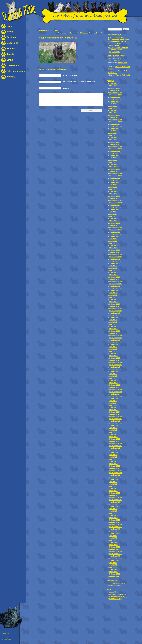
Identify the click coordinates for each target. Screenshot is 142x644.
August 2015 (114, 372)
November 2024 (116, 122)
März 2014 (113, 410)
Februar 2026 (115, 88)
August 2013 (114, 426)
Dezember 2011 (116, 471)
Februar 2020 (115, 250)
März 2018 (113, 302)
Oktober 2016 (115, 340)
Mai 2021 (113, 216)
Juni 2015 (113, 376)
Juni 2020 (113, 241)
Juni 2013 (113, 430)
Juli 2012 (113, 455)
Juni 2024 (113, 133)
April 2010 (113, 515)
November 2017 (116, 311)
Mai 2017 (113, 324)
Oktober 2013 (115, 421)
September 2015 (116, 369)
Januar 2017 (114, 333)
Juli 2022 (113, 185)
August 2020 (114, 237)
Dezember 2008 (116, 551)
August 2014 (114, 399)
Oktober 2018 (115, 286)
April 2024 (113, 138)
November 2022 (116, 176)
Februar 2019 (115, 277)
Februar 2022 (115, 196)
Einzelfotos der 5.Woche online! (118, 59)
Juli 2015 (113, 374)
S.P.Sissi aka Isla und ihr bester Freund (119, 44)
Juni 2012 (113, 457)
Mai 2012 (113, 459)
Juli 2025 (113, 104)
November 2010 (116, 500)
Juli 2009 (113, 536)
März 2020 (113, 248)
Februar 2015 (115, 385)
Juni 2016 (113, 349)
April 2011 (113, 488)
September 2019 (116, 261)
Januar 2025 (114, 117)
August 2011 (114, 480)
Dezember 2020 (116, 228)
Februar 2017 (115, 331)
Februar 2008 (115, 574)
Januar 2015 (114, 387)
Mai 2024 (113, 135)
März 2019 (113, 275)
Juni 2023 (113, 160)
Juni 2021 (113, 214)
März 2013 (113, 437)
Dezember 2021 (116, 201)
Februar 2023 (115, 169)
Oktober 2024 (115, 124)
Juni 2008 (113, 565)
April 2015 (113, 381)
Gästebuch (13, 65)
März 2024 (113, 140)
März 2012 (113, 464)
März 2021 (113, 221)
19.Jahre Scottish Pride (48, 30)
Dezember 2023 (116, 147)
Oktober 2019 (115, 259)
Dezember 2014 (116, 390)
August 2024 (114, 129)
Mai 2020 (113, 243)
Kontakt (11, 77)
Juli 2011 (113, 482)
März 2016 (113, 356)
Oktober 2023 (115, 151)
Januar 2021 (114, 225)
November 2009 (116, 527)
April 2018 (113, 300)
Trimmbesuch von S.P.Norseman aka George (118, 38)
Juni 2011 (113, 484)
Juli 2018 (113, 293)
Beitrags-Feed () (118, 594)
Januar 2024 (114, 144)
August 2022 (114, 183)
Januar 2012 (114, 468)
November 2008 (116, 554)
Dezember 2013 (116, 417)
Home (10, 26)
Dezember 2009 (116, 524)
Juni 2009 (113, 538)
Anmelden (113, 592)
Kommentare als (118, 596)
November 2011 (116, 473)
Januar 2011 (114, 495)
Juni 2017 (113, 322)
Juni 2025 (113, 106)
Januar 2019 (114, 279)
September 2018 (116, 288)
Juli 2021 (113, 212)
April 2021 (113, 219)
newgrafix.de (6, 639)
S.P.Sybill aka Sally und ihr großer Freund (118, 49)
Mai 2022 (113, 189)
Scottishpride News (117, 583)
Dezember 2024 (116, 120)
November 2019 (116, 257)
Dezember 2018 (116, 282)
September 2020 (116, 234)
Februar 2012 (115, 466)
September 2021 (116, 207)
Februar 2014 (115, 412)
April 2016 (113, 354)
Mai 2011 (113, 486)
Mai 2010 (113, 513)
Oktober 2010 (115, 502)
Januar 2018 (114, 306)
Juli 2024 (113, 131)
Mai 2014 (113, 405)
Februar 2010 (115, 520)
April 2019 (113, 273)
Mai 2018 (113, 297)
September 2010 (116, 504)
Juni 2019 (113, 268)
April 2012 (113, 462)
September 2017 (116, 315)
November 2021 (116, 203)
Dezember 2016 (116, 336)
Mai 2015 (113, 378)
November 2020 (116, 230)
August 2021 (114, 210)
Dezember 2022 (116, 174)
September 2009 (116, 531)
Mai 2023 (113, 162)
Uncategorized (115, 585)
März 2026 (113, 86)
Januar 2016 (114, 360)
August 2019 (114, 264)
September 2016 (116, 342)
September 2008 (116, 558)
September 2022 (116, 180)
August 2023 (114, 156)
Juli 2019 (113, 266)
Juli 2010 (113, 509)
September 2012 (116, 450)
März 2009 (113, 545)
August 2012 (114, 453)
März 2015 (113, 383)
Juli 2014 (113, 401)
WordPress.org (115, 599)
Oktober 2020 (115, 232)
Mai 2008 (113, 567)
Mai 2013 (113, 432)
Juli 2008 (113, 563)
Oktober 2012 (115, 448)
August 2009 (114, 533)
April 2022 (113, 192)
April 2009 (113, 542)
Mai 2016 (113, 351)
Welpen (11, 49)
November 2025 (116, 95)
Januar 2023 (114, 171)
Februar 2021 (115, 223)
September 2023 (116, 153)
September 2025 (116, 99)
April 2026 (113, 84)
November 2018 (116, 284)
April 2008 (113, 569)
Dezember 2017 (116, 309)
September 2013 (116, 423)
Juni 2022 (113, 187)
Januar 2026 (114, 90)
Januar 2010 (114, 522)
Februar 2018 (115, 304)
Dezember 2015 (116, 363)
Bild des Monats (16, 71)
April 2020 (113, 246)
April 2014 (113, 408)
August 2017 (114, 318)
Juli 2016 (113, 347)
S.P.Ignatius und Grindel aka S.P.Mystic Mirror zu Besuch (79, 33)
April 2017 (113, 327)
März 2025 (113, 113)
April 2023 (113, 165)
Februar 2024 (115, 142)
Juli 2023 (113, 158)
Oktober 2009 (115, 529)
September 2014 (116, 396)
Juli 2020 (113, 239)
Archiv (10, 54)
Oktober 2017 (115, 313)
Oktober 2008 (115, 556)
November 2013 (116, 419)
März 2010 (113, 518)
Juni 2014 (113, 403)
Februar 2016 (115, 358)
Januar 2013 (114, 441)
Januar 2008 (114, 576)
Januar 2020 (114, 252)
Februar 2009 (115, 547)
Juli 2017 (113, 320)
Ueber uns (12, 43)
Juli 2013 (113, 428)
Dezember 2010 (116, 497)
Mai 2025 (113, 108)
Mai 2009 (113, 540)
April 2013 (113, 435)
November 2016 (116, 338)
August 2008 (114, 560)
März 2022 (113, 194)
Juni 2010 (113, 511)
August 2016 (114, 345)
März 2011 (113, 491)
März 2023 (113, 167)
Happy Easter (115, 52)
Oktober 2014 (115, 394)
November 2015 (116, 365)
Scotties (11, 37)
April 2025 (113, 111)
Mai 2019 (113, 270)
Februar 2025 (115, 115)
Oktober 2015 (115, 367)
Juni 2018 (113, 295)
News (10, 32)
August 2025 (114, 102)
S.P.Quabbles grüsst (118, 41)
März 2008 (113, 572)
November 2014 (116, 392)
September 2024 (116, 126)
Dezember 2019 (116, 255)
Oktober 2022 (115, 178)
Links (10, 60)
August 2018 (114, 291)
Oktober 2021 (115, 205)
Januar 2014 (114, 414)
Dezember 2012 (116, 444)
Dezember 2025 (116, 93)
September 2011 (116, 477)
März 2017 (113, 329)
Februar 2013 (115, 439)
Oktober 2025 (115, 97)
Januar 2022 (114, 198)
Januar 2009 (114, 549)
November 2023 (116, 149)
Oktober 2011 (115, 475)
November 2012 (116, 446)
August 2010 (114, 506)
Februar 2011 (115, 493)
